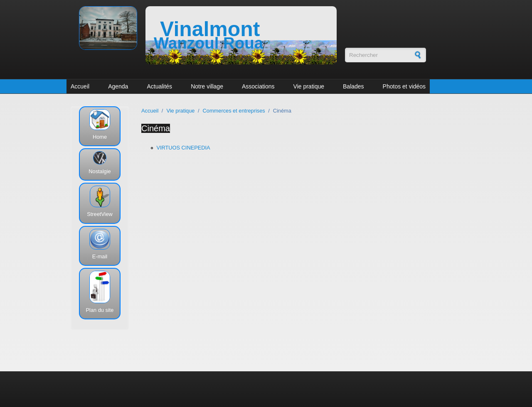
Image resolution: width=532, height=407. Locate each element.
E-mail (100, 256)
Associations (258, 86)
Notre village (207, 86)
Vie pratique (309, 86)
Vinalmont (210, 29)
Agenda (118, 86)
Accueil (80, 86)
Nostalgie (100, 171)
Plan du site (100, 310)
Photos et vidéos (404, 86)
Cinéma (156, 128)
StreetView (100, 214)
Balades (353, 86)
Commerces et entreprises (234, 111)
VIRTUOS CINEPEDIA (183, 148)
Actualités (159, 86)
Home (100, 137)
